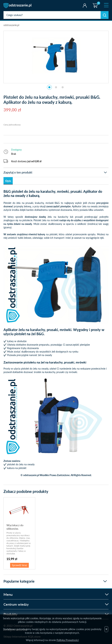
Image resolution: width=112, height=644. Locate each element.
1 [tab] (49, 87)
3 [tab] (63, 87)
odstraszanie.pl (18, 6)
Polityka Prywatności (68, 640)
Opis (8, 181)
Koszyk (95, 3)
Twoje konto (85, 6)
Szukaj (105, 15)
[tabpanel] (56, 55)
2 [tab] (56, 87)
